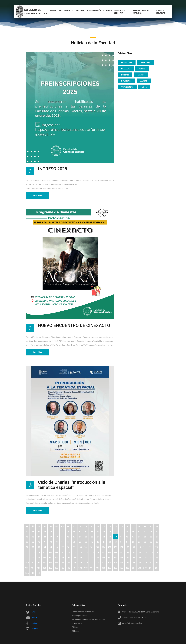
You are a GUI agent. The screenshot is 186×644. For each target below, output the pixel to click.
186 (45, 568)
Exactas (141, 75)
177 (127, 563)
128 (110, 552)
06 (68, 526)
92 (33, 547)
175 (115, 563)
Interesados (127, 63)
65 (145, 537)
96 (56, 547)
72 (51, 542)
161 (33, 563)
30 (74, 532)
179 (139, 563)
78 (86, 542)
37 (116, 532)
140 (45, 558)
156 (139, 558)
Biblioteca (76, 631)
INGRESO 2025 (53, 169)
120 (62, 552)
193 (86, 568)
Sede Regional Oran (79, 616)
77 (80, 542)
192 (80, 568)
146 (80, 558)
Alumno (144, 81)
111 (145, 547)
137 (27, 558)
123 (80, 552)
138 (33, 558)
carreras (53, 10)
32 (86, 532)
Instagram (35, 629)
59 (110, 537)
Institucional (78, 10)
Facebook (34, 623)
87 (139, 542)
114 (27, 552)
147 (86, 558)
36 (110, 532)
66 (151, 537)
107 (121, 547)
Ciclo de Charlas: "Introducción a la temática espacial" (72, 485)
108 (127, 547)
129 (115, 552)
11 (98, 526)
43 (151, 532)
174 (110, 563)
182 (157, 563)
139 (39, 558)
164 (51, 563)
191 (74, 568)
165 (56, 563)
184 (33, 568)
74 (62, 542)
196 (104, 568)
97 (62, 547)
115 (33, 552)
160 (27, 563)
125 (92, 552)
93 (39, 547)
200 (127, 568)
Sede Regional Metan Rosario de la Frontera (89, 619)
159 (157, 558)
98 (68, 547)
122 (74, 552)
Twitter (33, 612)
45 (27, 537)
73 (56, 542)
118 (51, 552)
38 (121, 532)
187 (51, 568)
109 (133, 547)
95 (51, 547)
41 (139, 532)
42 (145, 532)
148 (92, 558)
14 (116, 526)
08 (80, 526)
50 (56, 537)
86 (133, 542)
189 (62, 568)
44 (157, 532)
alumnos (108, 10)
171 (92, 563)
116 (39, 552)
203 (145, 568)
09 (86, 526)
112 (151, 547)
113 (157, 547)
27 (56, 532)
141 (51, 558)
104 (104, 547)
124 (86, 552)
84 (121, 542)
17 (133, 526)
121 (68, 552)
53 (74, 537)
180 (145, 563)
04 (56, 526)
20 (151, 526)
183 (27, 568)
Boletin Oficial (77, 623)
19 (145, 526)
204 (151, 568)
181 (151, 563)
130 (121, 552)
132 (133, 552)
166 (62, 563)
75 (68, 542)
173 (104, 563)
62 (127, 537)
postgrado (64, 10)
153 (121, 558)
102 (92, 547)
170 (86, 563)
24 (39, 532)
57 (98, 537)
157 (145, 558)
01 (39, 526)
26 (51, 532)
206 (27, 573)
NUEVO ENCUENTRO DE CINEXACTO (74, 326)
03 (51, 526)
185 (39, 568)
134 (145, 552)
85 (127, 542)
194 (92, 568)
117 (45, 552)
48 (45, 537)
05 (62, 526)
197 (110, 568)
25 (45, 532)
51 (62, 537)
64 (139, 537)
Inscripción (146, 63)
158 (151, 558)
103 (98, 547)
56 (92, 537)
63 (133, 537)
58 (104, 537)
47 (39, 537)
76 (74, 542)
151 (110, 558)
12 (104, 526)
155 (133, 558)
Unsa (144, 87)
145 (74, 558)
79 (92, 542)
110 (139, 547)
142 (56, 558)
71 (45, 542)
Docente (125, 75)
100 (80, 547)
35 (104, 532)
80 (98, 542)
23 (33, 532)
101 (86, 547)
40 (133, 532)
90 (157, 542)
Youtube (34, 617)
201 (133, 568)
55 (86, 537)
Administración (94, 10)
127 (104, 552)
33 (92, 532)
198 (115, 568)
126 (98, 552)
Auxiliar (142, 69)
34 (98, 532)
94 (45, 547)
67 (157, 537)
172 (98, 563)
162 (39, 563)
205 (157, 568)
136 (157, 552)
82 (110, 542)
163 (45, 563)
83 (116, 542)
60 (116, 537)
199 (121, 568)
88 (145, 542)
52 (68, 537)
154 (127, 558)
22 (27, 532)
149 (98, 558)
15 (121, 526)
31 (80, 532)
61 (121, 537)
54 (80, 537)
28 (62, 532)
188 (56, 568)
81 (104, 542)
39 (127, 532)
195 (98, 568)
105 (110, 547)
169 (80, 563)
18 (139, 526)
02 (45, 526)
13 (110, 526)
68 (27, 542)
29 (68, 532)
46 (33, 537)
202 (139, 568)
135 (151, 552)
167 (68, 563)
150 (104, 558)
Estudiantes (126, 81)
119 (56, 552)
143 (62, 558)
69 (33, 542)
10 (92, 526)
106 (115, 547)
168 (74, 563)
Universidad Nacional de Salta (83, 612)
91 (27, 547)
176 (121, 563)
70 (39, 542)
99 (74, 547)
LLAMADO (126, 69)
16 (127, 526)
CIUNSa (75, 627)
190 (68, 568)
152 (115, 558)
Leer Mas (37, 196)
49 (51, 537)
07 (74, 526)
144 (68, 558)
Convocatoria (127, 87)
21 (157, 526)
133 (139, 552)
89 (151, 542)
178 (133, 563)
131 (127, 552)
